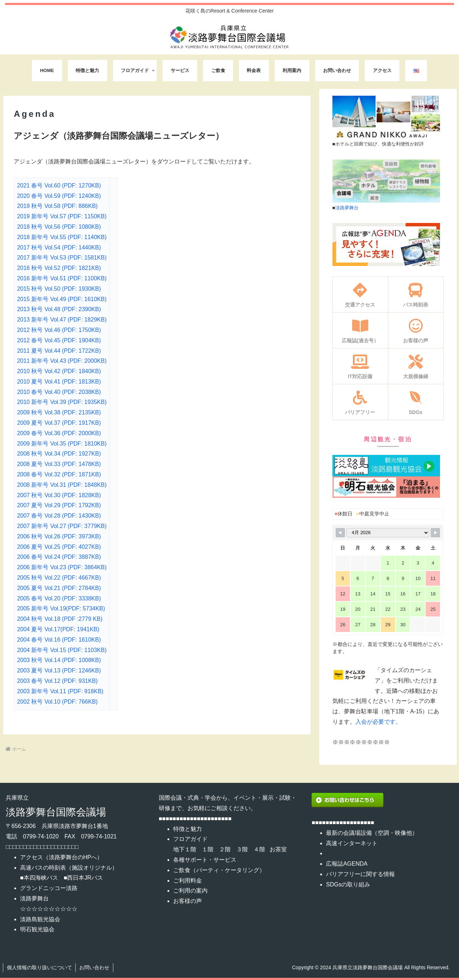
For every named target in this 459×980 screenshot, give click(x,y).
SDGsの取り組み (348, 884)
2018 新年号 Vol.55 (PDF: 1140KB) (62, 237)
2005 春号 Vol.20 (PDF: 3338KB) (59, 598)
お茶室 (278, 849)
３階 (242, 849)
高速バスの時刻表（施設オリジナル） (69, 868)
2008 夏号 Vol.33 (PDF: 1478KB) (59, 464)
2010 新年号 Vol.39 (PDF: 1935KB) (62, 402)
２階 (225, 849)
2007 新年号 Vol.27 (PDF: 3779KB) (62, 526)
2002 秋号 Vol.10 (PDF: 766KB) (57, 702)
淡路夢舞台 (347, 208)
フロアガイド (190, 839)
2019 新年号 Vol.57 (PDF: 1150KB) (62, 216)
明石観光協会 (37, 929)
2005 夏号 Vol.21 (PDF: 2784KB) (59, 588)
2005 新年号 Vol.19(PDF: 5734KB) (61, 608)
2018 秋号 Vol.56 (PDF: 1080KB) (59, 227)
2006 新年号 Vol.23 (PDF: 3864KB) (62, 567)
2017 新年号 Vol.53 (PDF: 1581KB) (62, 258)
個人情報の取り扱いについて (39, 967)
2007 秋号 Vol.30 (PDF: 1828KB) (59, 495)
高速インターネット (352, 843)
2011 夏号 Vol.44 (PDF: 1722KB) (59, 351)
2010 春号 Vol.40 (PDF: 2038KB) (59, 392)
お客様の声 (188, 901)
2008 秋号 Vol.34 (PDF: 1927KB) (59, 454)
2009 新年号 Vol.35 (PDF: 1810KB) (62, 444)
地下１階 (185, 849)
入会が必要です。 (378, 722)
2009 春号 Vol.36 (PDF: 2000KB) (59, 433)
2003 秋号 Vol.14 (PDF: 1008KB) (59, 660)
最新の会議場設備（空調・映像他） (372, 833)
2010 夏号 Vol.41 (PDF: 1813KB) (59, 382)
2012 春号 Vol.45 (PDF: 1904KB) (59, 340)
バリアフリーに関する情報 (360, 874)
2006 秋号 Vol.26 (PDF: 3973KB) (59, 536)
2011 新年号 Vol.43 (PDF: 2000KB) (62, 361)
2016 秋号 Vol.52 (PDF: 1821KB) (59, 268)
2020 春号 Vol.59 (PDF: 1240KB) (59, 196)
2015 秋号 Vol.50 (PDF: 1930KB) (59, 289)
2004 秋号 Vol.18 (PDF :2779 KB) (60, 619)
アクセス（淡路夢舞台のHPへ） (61, 857)
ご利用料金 (188, 881)
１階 (208, 849)
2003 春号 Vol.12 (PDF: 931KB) (57, 681)
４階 (259, 849)
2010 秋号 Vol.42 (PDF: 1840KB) (59, 371)
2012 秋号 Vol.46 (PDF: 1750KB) (59, 330)
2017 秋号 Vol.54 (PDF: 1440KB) (59, 248)
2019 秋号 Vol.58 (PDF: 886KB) (57, 206)
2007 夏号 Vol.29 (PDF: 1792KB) (59, 505)
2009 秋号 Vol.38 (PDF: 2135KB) (59, 412)
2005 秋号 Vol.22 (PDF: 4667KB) (59, 578)
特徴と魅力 (188, 829)
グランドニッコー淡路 (49, 888)
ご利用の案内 (190, 891)
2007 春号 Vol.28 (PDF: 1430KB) (59, 516)
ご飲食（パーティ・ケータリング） (219, 870)
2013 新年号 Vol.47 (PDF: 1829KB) (62, 320)
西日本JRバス (85, 878)
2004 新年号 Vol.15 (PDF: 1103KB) (62, 650)
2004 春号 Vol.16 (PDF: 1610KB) (59, 640)
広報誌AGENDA (347, 864)
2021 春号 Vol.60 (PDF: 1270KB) (59, 185)
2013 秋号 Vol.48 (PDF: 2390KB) (59, 309)
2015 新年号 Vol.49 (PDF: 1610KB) (62, 299)
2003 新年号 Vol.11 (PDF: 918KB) (60, 691)
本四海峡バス (41, 878)
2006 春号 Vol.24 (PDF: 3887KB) (59, 557)
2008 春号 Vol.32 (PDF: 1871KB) (59, 474)
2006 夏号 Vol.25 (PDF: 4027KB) (59, 547)
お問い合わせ (95, 967)
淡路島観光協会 (40, 919)
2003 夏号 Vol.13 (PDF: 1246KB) (59, 670)
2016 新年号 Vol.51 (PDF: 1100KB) (62, 278)
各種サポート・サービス (205, 860)
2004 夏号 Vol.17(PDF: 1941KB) (58, 629)
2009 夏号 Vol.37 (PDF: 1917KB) (59, 423)
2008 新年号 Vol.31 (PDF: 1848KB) (62, 485)
